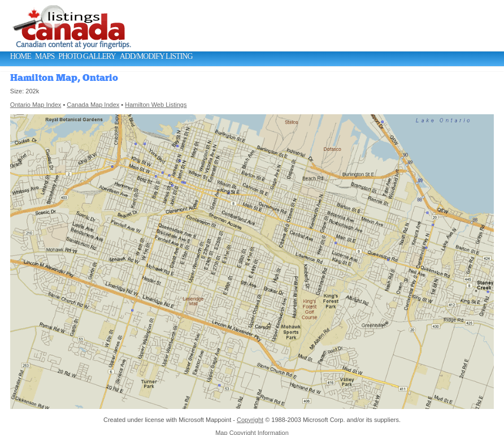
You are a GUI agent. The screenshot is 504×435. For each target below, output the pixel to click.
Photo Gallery (87, 56)
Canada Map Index (93, 105)
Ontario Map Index (36, 105)
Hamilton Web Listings (156, 105)
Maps (45, 56)
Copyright (250, 420)
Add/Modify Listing (156, 56)
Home (21, 56)
